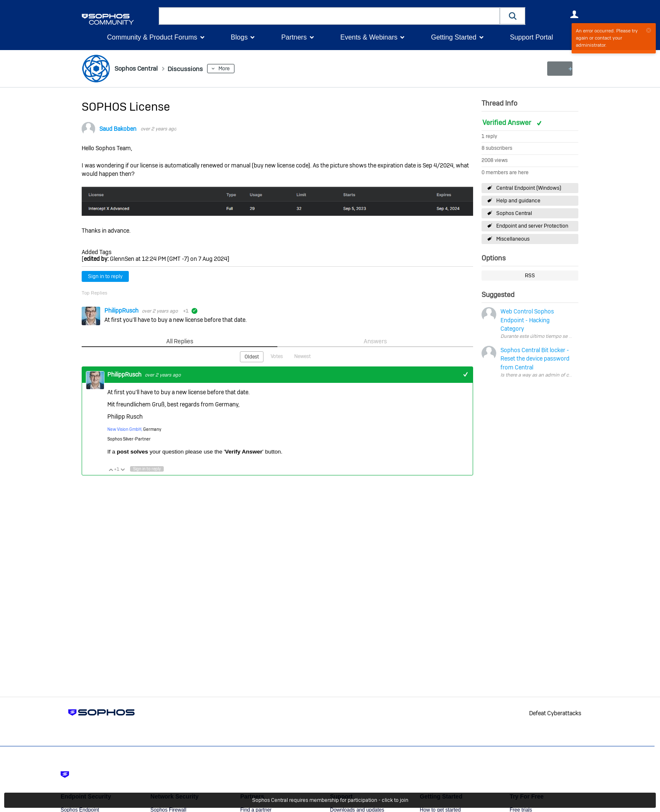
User (574, 14)
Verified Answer (508, 123)
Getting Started (454, 37)
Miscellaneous (513, 239)
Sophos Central (514, 213)
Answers (375, 341)
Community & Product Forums (152, 37)
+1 (465, 374)
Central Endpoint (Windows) (529, 188)
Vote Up (111, 469)
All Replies (180, 341)
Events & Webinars (369, 37)
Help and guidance (518, 201)
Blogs (239, 37)
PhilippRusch (122, 310)
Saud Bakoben (118, 129)
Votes (277, 356)
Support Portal (531, 37)
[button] (513, 16)
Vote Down (122, 469)
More (237, 69)
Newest (302, 356)
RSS (530, 276)
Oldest (252, 356)
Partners (294, 37)
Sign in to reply (105, 276)
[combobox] (329, 16)
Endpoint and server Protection (532, 226)
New (559, 69)
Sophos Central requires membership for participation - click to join (330, 800)
